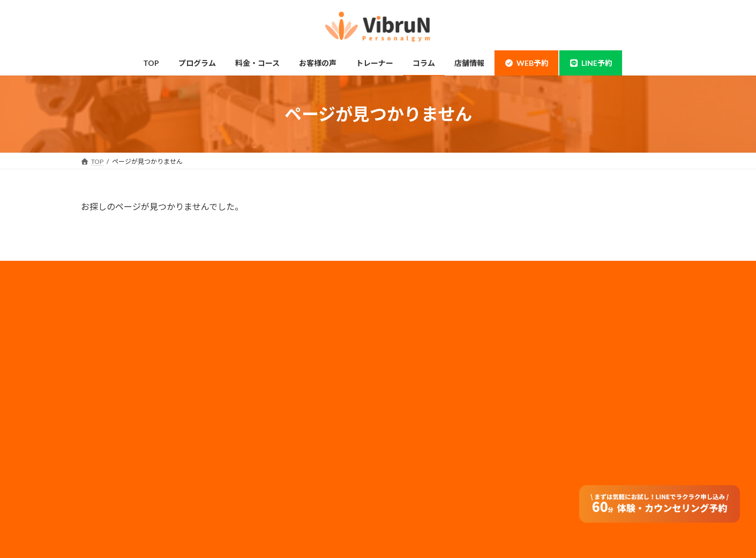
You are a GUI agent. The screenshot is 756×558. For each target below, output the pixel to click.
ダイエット (110, 412)
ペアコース (261, 349)
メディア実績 (415, 368)
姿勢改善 (107, 433)
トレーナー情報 (267, 412)
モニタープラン (267, 370)
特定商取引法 (415, 424)
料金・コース (264, 328)
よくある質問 (264, 475)
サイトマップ (415, 410)
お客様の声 (110, 496)
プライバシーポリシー (428, 353)
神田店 (103, 349)
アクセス (257, 454)
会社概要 (409, 325)
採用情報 (409, 339)
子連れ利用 (261, 391)
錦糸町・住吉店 (116, 328)
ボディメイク (113, 391)
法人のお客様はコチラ (428, 382)
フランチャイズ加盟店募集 (435, 396)
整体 (100, 454)
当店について (113, 370)
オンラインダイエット (277, 496)
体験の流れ (110, 475)
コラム (255, 433)
